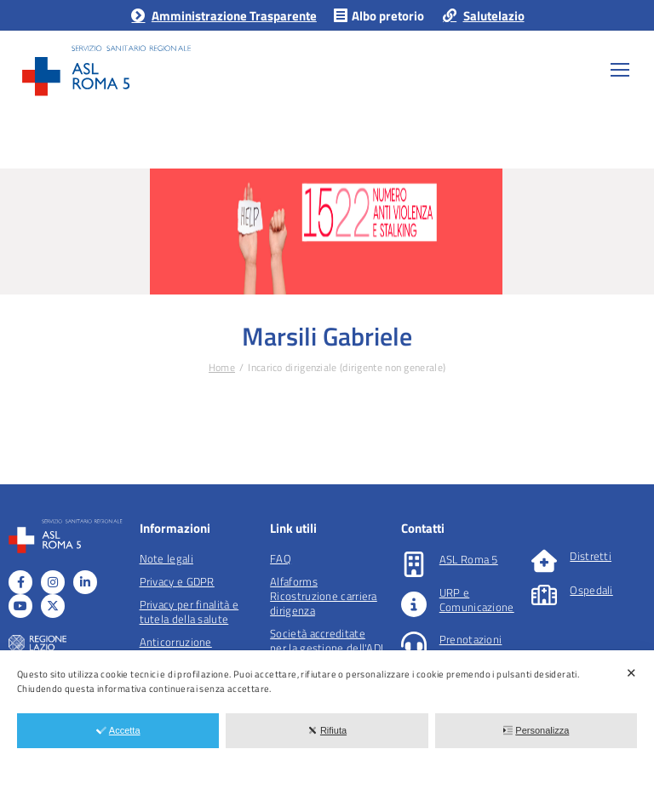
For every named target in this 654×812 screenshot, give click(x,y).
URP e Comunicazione (477, 600)
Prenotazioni (471, 639)
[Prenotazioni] (414, 644)
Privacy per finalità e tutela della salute (189, 612)
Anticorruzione (176, 642)
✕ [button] (631, 673)
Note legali (166, 558)
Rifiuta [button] (327, 730)
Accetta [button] (118, 730)
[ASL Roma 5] (414, 564)
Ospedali (591, 590)
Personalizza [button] (536, 730)
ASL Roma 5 (469, 559)
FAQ (281, 558)
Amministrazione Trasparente (223, 16)
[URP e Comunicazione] (414, 604)
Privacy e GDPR (177, 581)
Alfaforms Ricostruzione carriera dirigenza (324, 596)
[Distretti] (544, 561)
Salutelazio (482, 16)
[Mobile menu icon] (620, 70)
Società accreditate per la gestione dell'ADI (327, 640)
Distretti (591, 556)
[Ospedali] (544, 595)
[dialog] (327, 731)
